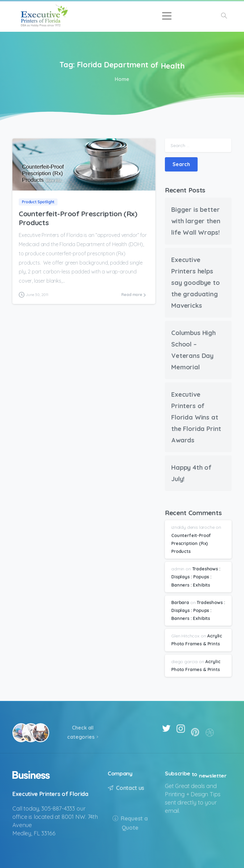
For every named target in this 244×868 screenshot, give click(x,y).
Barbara (180, 602)
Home (121, 79)
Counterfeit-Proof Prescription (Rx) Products (78, 218)
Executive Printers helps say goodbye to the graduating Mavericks (196, 283)
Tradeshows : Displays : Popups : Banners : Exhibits (196, 577)
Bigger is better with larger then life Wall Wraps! (196, 221)
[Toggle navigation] (167, 16)
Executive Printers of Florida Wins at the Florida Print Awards (196, 417)
